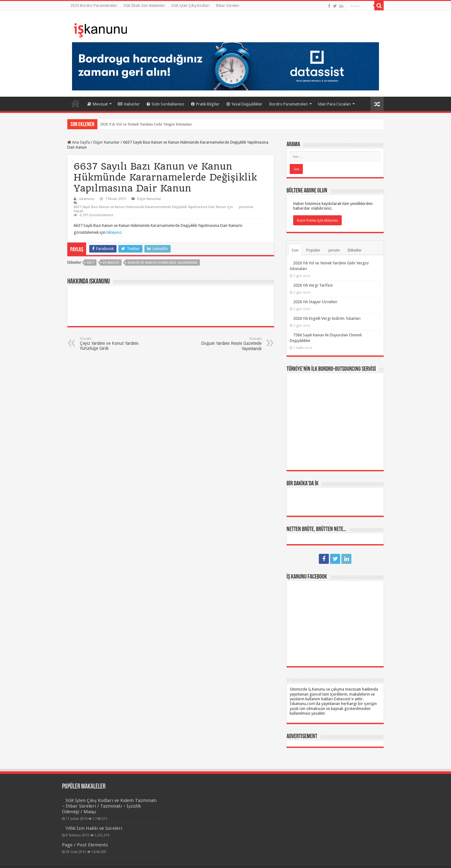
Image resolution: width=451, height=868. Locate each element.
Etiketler (355, 250)
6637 (91, 263)
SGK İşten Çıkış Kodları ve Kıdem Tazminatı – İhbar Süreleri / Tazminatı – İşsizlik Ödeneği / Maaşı (109, 806)
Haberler (129, 104)
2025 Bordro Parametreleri (94, 6)
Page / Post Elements (85, 845)
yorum (334, 250)
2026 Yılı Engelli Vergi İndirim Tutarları (327, 318)
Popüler (313, 250)
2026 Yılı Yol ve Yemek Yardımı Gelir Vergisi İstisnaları (146, 124)
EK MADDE (111, 263)
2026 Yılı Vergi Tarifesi (313, 285)
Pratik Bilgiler (205, 104)
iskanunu (87, 199)
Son (295, 250)
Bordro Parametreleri (289, 104)
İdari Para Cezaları (334, 104)
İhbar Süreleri (228, 6)
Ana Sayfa (75, 103)
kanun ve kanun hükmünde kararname (163, 263)
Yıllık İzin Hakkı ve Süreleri (94, 828)
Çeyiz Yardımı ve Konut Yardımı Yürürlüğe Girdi (112, 344)
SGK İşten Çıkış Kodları (190, 6)
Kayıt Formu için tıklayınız (317, 220)
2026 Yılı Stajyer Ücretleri (315, 302)
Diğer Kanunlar (106, 142)
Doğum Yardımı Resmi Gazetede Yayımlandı (229, 344)
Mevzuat (98, 104)
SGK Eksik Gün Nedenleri (144, 6)
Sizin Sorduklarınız (165, 104)
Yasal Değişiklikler (244, 104)
